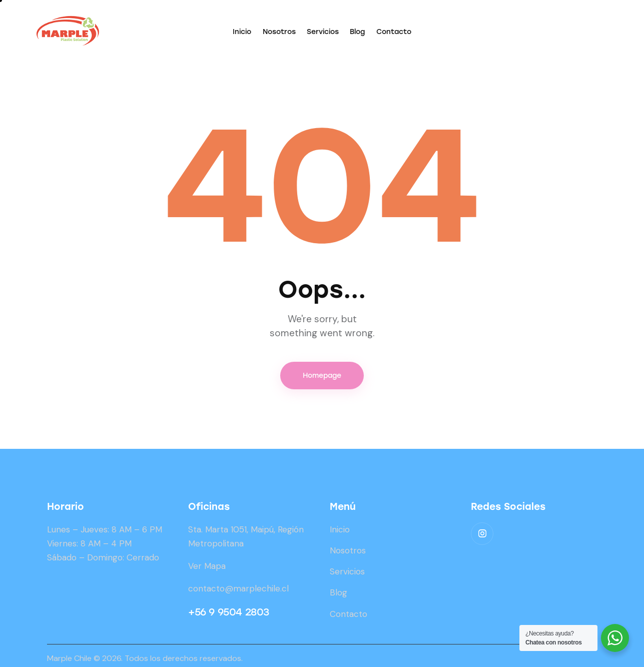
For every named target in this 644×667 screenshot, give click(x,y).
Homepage (322, 376)
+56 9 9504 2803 (229, 612)
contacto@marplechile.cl (238, 588)
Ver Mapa (207, 566)
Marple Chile (69, 658)
